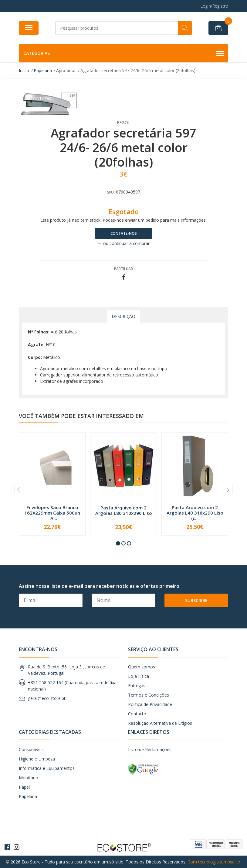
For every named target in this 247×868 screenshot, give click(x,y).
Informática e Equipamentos (47, 768)
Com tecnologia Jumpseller (214, 862)
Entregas (137, 686)
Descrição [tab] (123, 316)
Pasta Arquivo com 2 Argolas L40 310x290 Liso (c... (195, 513)
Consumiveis (31, 749)
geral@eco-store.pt (47, 698)
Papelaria (28, 796)
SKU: (111, 192)
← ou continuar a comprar (124, 243)
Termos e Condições (149, 695)
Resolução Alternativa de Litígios (160, 723)
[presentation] (19, 489)
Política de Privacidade (150, 704)
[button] (118, 543)
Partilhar (123, 269)
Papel (24, 787)
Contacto (137, 714)
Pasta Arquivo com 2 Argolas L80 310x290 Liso (124, 510)
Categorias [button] (123, 54)
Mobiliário (29, 778)
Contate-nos (124, 233)
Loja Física (139, 676)
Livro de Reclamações (150, 749)
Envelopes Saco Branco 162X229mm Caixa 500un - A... (52, 513)
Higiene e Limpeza (37, 759)
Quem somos (142, 667)
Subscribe (196, 600)
